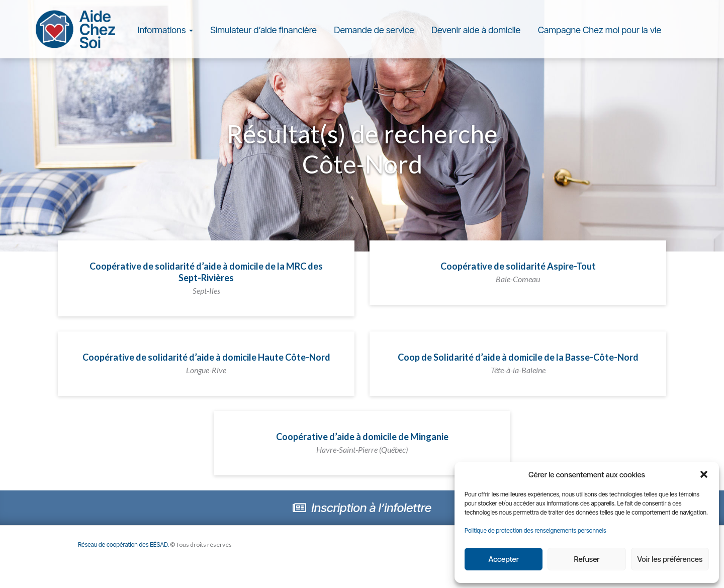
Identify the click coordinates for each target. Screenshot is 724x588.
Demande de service (374, 30)
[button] (704, 474)
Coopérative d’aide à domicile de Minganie (362, 443)
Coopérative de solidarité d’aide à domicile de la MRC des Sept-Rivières (206, 278)
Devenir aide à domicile (476, 30)
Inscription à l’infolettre (362, 508)
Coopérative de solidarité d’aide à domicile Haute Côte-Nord (206, 363)
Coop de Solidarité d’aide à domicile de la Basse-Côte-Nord (518, 363)
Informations (165, 30)
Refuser (587, 559)
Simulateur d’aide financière (263, 30)
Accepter (503, 559)
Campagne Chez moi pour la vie (600, 30)
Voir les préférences (670, 559)
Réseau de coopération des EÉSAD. (123, 544)
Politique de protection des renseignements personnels (535, 530)
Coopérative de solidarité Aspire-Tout (518, 272)
